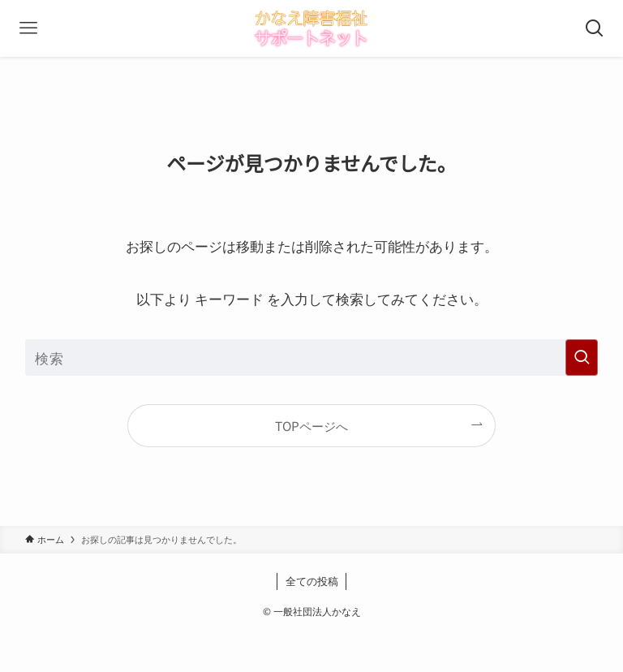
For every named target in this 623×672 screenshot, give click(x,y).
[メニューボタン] (28, 28)
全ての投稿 (312, 581)
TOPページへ (311, 425)
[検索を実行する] (582, 358)
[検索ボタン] (595, 28)
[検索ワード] (312, 358)
